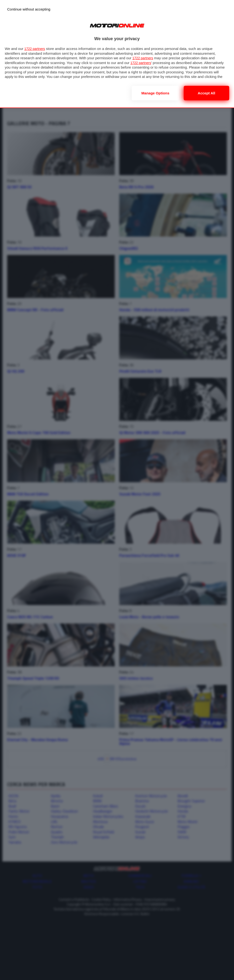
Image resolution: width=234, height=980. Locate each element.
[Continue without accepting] (29, 9)
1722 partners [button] (35, 49)
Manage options (155, 93)
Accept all (207, 93)
